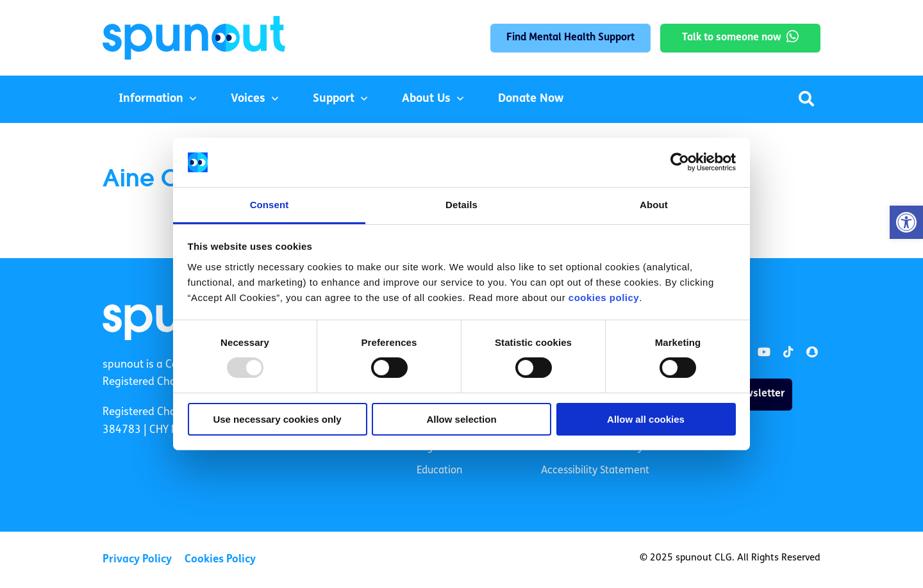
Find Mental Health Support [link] (570, 38)
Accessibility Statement (595, 471)
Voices (248, 99)
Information (151, 99)
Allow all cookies (646, 419)
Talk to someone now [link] (732, 38)
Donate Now (531, 99)
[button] (906, 222)
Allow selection (461, 419)
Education (439, 471)
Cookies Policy (220, 559)
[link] (764, 353)
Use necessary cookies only (277, 419)
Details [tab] (462, 205)
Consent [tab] (270, 205)
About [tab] (654, 205)
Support (334, 99)
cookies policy (604, 298)
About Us (426, 99)
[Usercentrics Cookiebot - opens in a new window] (680, 162)
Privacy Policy (137, 559)
